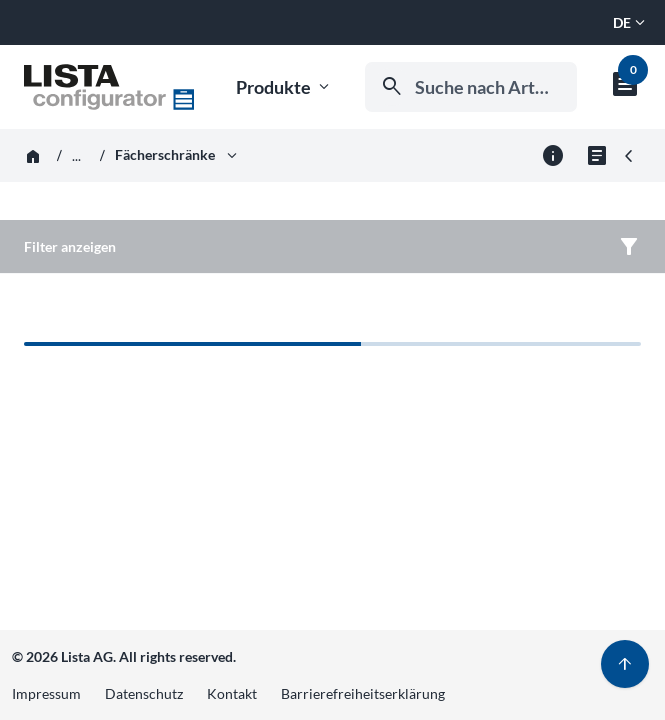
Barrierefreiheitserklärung (363, 693)
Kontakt (232, 693)
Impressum (46, 693)
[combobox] (471, 87)
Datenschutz (144, 693)
